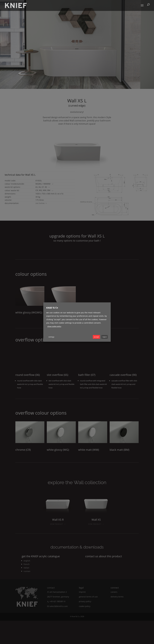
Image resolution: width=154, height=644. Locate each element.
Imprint (82, 592)
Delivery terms (117, 597)
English (27, 561)
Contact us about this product (104, 556)
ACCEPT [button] (96, 337)
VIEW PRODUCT (58, 524)
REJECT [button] (105, 337)
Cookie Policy (85, 606)
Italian (26, 568)
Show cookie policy (54, 326)
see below (41, 203)
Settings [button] (51, 337)
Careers (114, 592)
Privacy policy (85, 601)
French (27, 564)
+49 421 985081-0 (57, 601)
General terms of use (88, 597)
